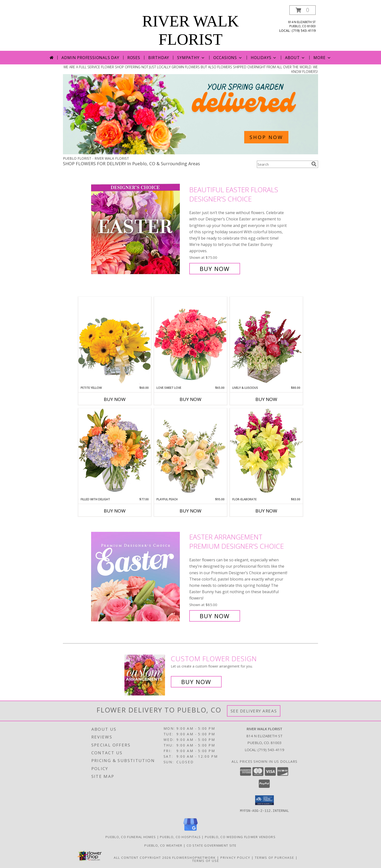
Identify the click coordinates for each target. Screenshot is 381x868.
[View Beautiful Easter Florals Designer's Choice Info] (139, 229)
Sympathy (191, 58)
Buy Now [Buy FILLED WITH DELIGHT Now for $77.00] (115, 511)
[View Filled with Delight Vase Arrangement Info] (115, 453)
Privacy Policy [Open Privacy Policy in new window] (235, 857)
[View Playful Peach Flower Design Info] (190, 453)
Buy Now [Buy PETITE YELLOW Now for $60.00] (115, 399)
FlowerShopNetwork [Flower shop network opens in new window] (194, 857)
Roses (134, 58)
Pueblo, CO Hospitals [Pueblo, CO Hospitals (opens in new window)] (180, 837)
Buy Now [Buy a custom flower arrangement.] (196, 682)
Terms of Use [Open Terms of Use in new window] (206, 860)
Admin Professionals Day (90, 58)
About (295, 58)
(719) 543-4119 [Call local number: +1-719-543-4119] (304, 30)
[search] (314, 164)
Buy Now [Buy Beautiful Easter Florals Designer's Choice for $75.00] (215, 269)
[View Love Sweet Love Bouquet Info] (190, 341)
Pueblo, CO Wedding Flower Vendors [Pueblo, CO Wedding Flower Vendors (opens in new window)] (240, 837)
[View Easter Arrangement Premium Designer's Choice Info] (139, 577)
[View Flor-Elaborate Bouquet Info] (266, 453)
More (322, 58)
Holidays (264, 58)
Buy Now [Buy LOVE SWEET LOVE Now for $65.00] (190, 399)
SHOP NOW (266, 137)
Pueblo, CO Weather (163, 845)
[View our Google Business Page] (190, 831)
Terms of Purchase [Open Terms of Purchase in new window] (275, 857)
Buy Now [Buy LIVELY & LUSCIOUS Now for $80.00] (266, 399)
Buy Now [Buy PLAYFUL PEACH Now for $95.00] (190, 511)
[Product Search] (283, 164)
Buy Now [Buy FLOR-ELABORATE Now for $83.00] (266, 511)
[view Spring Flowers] (190, 153)
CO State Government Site (212, 845)
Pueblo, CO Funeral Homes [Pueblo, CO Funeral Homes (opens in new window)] (131, 837)
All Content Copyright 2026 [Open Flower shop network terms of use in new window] (142, 857)
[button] (303, 10)
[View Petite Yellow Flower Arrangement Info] (115, 341)
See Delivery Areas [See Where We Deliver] (254, 711)
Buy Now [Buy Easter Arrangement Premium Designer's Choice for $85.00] (215, 616)
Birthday (159, 58)
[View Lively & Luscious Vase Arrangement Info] (266, 341)
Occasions (228, 58)
